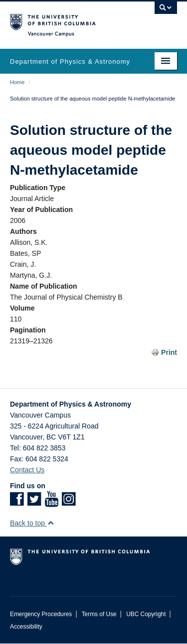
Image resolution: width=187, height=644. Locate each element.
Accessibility (26, 627)
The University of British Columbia (69, 20)
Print (169, 352)
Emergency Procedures (41, 614)
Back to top (32, 523)
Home (17, 82)
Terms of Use (99, 614)
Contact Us (27, 470)
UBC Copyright (146, 614)
